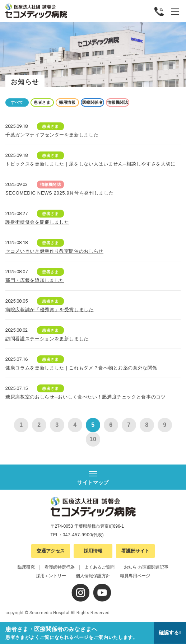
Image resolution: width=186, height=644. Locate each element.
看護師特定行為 (60, 567)
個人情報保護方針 (93, 576)
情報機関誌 (118, 102)
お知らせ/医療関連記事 (146, 567)
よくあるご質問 (99, 567)
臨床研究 (26, 567)
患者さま (42, 102)
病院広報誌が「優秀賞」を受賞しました (50, 310)
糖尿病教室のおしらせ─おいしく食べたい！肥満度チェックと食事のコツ (86, 397)
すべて (17, 102)
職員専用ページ (135, 576)
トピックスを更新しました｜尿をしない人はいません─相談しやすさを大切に (90, 164)
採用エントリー (51, 576)
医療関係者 (93, 102)
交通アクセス (51, 551)
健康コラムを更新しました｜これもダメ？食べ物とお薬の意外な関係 (81, 368)
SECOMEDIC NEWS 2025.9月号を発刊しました (59, 193)
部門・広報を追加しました (35, 280)
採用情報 (67, 102)
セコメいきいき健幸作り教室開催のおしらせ (54, 251)
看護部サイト (135, 551)
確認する (169, 633)
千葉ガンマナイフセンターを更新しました (52, 135)
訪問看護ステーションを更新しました (47, 339)
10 (93, 439)
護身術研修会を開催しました (37, 222)
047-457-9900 (78, 535)
